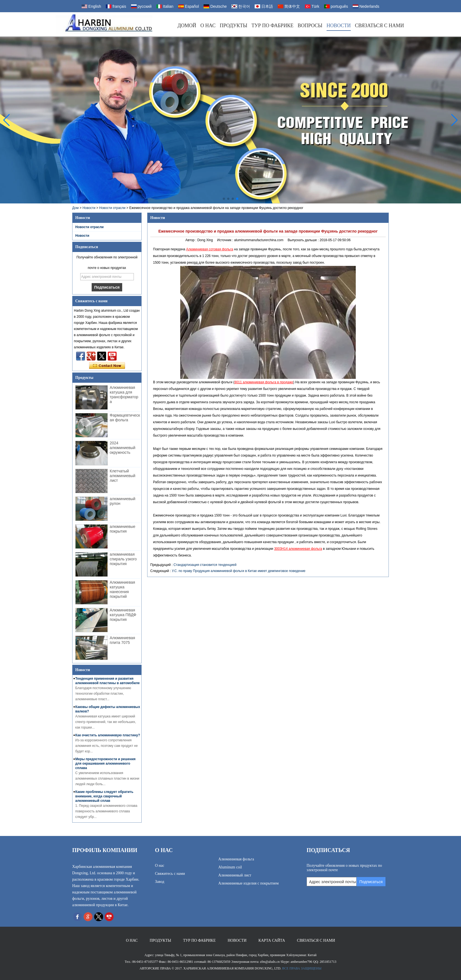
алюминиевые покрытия (122, 529)
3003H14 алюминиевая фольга (298, 549)
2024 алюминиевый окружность (122, 448)
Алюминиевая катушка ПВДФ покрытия (123, 615)
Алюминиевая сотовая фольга (210, 249)
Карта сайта (272, 940)
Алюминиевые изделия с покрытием (248, 883)
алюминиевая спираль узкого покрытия (123, 559)
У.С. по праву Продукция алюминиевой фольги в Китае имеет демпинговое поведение (238, 571)
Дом (75, 208)
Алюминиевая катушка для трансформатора (124, 395)
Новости (339, 26)
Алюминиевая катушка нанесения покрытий (122, 589)
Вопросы (310, 26)
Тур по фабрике (272, 26)
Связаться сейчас (107, 366)
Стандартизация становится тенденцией (205, 565)
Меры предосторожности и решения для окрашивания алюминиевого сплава (105, 764)
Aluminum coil (230, 867)
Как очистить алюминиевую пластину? (108, 735)
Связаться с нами (379, 26)
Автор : (191, 240)
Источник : (226, 240)
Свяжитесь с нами (170, 874)
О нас (208, 26)
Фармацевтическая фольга (125, 418)
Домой (187, 26)
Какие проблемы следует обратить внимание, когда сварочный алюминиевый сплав (104, 796)
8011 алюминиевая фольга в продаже (264, 382)
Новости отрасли (112, 208)
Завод (160, 882)
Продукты (233, 26)
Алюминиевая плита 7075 (122, 640)
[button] (224, 199)
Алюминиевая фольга (236, 859)
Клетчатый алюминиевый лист (122, 476)
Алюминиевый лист (235, 875)
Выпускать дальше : (304, 240)
